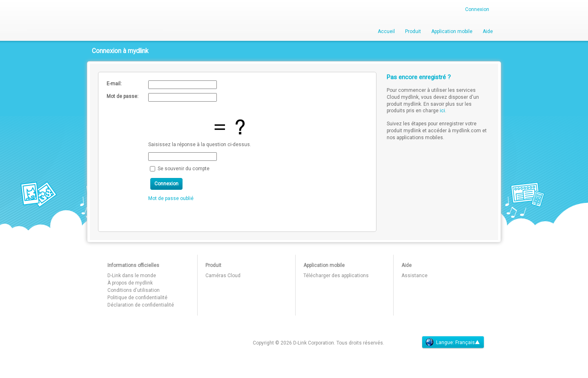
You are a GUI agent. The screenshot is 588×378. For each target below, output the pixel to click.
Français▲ (468, 342)
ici (442, 111)
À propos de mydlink (130, 283)
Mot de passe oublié (171, 198)
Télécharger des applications (336, 276)
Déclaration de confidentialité (141, 305)
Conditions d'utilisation (134, 290)
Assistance (414, 276)
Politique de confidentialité (137, 298)
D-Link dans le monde (132, 276)
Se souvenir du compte (184, 168)
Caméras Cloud (223, 276)
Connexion (477, 9)
